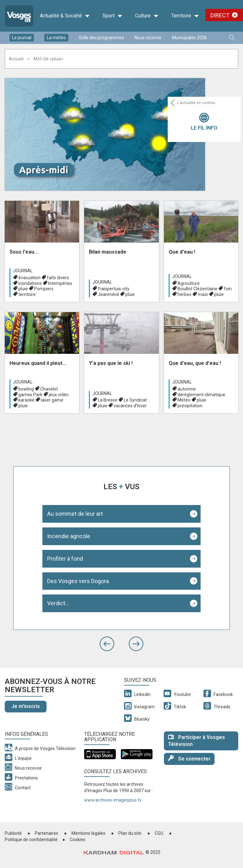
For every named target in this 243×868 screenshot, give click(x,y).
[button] (107, 644)
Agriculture (189, 283)
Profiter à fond (65, 559)
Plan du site (130, 833)
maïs (203, 294)
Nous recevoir (148, 38)
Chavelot (49, 389)
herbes (184, 294)
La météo (56, 38)
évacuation (29, 278)
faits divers (58, 278)
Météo (184, 400)
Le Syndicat (135, 400)
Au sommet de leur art (75, 514)
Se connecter (189, 758)
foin (228, 289)
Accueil (16, 59)
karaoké (26, 400)
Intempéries (60, 283)
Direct (220, 15)
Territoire (185, 16)
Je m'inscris (26, 706)
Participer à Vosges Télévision (196, 741)
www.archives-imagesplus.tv (113, 800)
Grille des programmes (101, 38)
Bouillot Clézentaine (197, 289)
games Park (30, 395)
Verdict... (58, 603)
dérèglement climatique (201, 395)
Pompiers (44, 289)
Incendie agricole (69, 536)
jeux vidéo (59, 395)
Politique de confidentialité (31, 840)
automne (187, 389)
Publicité (13, 833)
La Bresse (108, 400)
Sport (112, 16)
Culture (147, 16)
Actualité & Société (65, 16)
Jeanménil (108, 294)
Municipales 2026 (190, 38)
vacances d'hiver (130, 406)
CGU (159, 833)
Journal (23, 271)
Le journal (22, 38)
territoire (27, 294)
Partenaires (47, 833)
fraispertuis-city (114, 289)
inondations (30, 283)
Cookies (78, 840)
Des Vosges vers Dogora (78, 581)
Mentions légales (88, 833)
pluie (23, 289)
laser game (52, 400)
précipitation (190, 406)
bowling (26, 389)
